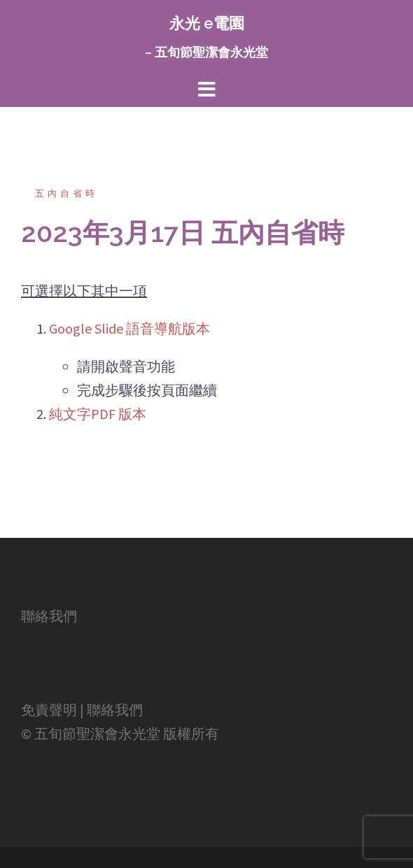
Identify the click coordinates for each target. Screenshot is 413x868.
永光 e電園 (207, 23)
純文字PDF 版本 (98, 414)
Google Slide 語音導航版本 (129, 328)
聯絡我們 (49, 616)
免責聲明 (49, 710)
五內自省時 (66, 193)
